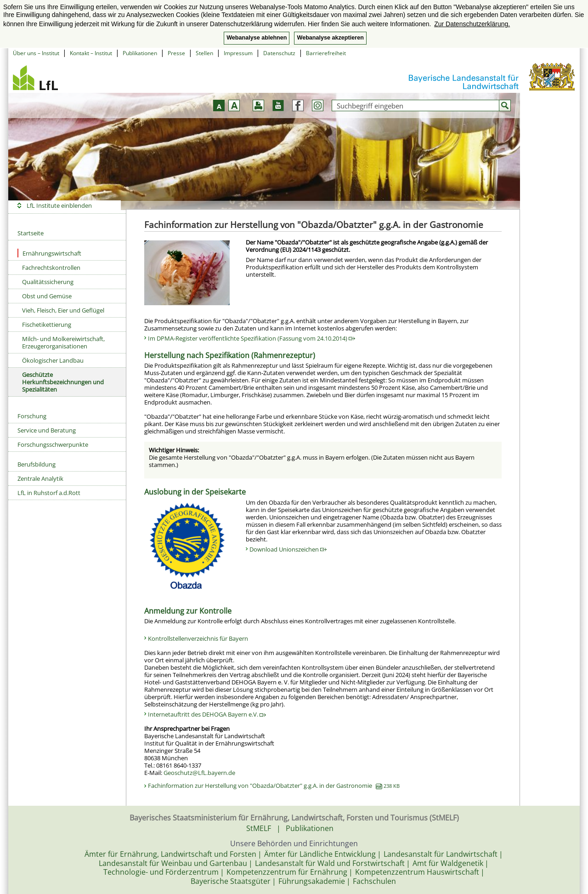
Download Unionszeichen (288, 549)
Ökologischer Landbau (53, 360)
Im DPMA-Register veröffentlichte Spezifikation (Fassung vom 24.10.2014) (252, 338)
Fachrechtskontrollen (51, 268)
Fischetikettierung (47, 325)
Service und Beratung (47, 430)
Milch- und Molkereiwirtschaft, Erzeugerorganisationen (63, 342)
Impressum (238, 53)
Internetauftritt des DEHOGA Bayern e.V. (207, 714)
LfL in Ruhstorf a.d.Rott (49, 493)
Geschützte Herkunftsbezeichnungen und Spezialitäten (63, 382)
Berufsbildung (37, 464)
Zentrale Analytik (40, 478)
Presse (176, 53)
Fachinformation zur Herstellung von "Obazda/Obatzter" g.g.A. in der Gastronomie (274, 786)
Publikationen (140, 53)
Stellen (204, 53)
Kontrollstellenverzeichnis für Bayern (198, 638)
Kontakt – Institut (91, 53)
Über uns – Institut (36, 53)
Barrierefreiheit (326, 53)
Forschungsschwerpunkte (53, 444)
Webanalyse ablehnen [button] (257, 38)
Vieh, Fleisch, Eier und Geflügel (63, 310)
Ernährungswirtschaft (49, 253)
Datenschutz (279, 53)
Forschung (32, 416)
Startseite (31, 233)
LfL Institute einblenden (59, 205)
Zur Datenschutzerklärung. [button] (472, 24)
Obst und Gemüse (47, 296)
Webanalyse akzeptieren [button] (330, 38)
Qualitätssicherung (48, 282)
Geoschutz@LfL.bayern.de (199, 773)
